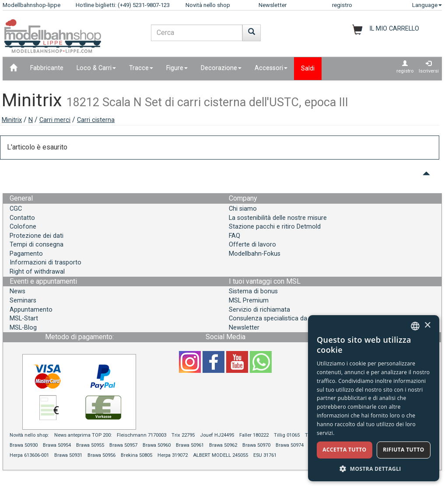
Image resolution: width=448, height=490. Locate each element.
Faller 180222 (254, 435)
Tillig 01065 (287, 435)
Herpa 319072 (173, 455)
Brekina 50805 (136, 455)
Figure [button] (177, 68)
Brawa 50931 (68, 455)
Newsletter (273, 5)
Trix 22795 (183, 435)
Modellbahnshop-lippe (31, 5)
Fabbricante (47, 68)
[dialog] (374, 398)
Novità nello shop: (29, 435)
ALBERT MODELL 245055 (220, 455)
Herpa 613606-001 (29, 455)
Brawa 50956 (101, 455)
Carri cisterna (96, 120)
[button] (374, 468)
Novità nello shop (208, 5)
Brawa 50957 (123, 445)
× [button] (427, 325)
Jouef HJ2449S (217, 435)
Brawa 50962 (223, 445)
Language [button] (427, 5)
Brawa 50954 (57, 445)
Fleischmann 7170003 (142, 435)
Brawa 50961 (190, 445)
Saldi (308, 68)
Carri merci (55, 120)
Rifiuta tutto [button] (404, 450)
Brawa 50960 (157, 445)
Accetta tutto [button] (344, 450)
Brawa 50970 (256, 445)
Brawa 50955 (90, 445)
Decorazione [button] (221, 68)
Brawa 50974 (290, 445)
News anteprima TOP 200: (84, 435)
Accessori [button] (271, 68)
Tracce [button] (141, 68)
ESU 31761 (265, 455)
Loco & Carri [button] (96, 68)
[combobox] (415, 326)
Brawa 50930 (24, 445)
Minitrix (12, 120)
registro (342, 5)
